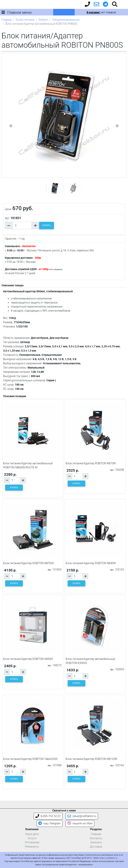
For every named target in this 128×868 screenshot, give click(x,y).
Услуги (32, 838)
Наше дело (32, 834)
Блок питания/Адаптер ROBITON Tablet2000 (30, 759)
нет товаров (101, 12)
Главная (7, 20)
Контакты (96, 838)
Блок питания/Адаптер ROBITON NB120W (91, 759)
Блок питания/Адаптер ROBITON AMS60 (28, 659)
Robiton (43, 20)
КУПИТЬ (47, 225)
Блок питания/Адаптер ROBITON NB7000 (29, 563)
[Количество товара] (22, 225)
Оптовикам (32, 842)
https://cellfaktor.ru (108, 858)
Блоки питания (25, 20)
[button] (11, 126)
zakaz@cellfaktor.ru (82, 816)
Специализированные (66, 20)
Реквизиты (32, 847)
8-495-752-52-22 (48, 816)
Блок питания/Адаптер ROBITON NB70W (91, 463)
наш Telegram (49, 823)
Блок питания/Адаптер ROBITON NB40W (91, 563)
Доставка (96, 847)
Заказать (96, 842)
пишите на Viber (80, 823)
